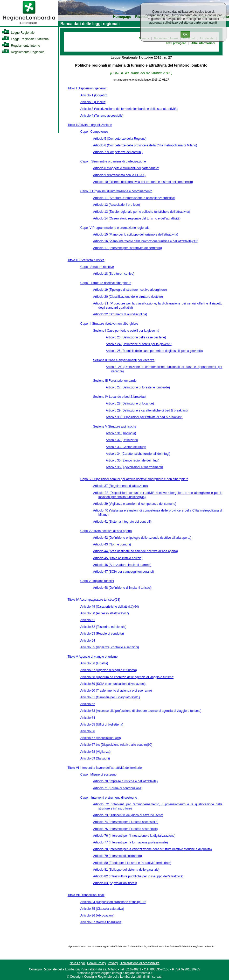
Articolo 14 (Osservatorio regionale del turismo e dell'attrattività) (137, 218)
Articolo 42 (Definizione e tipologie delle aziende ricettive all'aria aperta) (142, 538)
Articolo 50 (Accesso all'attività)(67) (105, 613)
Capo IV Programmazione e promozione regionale (115, 228)
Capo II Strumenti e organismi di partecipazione (113, 161)
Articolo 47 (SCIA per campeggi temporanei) (124, 572)
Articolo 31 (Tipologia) (121, 433)
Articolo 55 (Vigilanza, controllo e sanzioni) (110, 647)
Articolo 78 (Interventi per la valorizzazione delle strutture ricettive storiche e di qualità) (152, 849)
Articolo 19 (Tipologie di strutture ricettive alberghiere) (130, 290)
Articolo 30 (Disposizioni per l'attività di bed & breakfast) (144, 417)
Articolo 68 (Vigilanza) (96, 752)
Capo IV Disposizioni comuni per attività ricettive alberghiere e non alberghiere (134, 479)
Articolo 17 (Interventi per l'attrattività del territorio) (127, 248)
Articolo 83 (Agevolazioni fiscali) (115, 883)
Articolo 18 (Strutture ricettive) (114, 274)
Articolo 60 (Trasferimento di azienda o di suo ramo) (116, 691)
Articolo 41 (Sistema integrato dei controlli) (122, 522)
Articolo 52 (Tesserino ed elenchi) (103, 627)
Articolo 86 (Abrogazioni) (97, 915)
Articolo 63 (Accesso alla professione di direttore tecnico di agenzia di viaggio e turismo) (141, 711)
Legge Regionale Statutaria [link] (25, 39)
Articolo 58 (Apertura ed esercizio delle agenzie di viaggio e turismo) (127, 677)
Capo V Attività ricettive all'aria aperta (106, 531)
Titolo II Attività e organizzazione (90, 125)
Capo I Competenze (94, 132)
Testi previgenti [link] (176, 43)
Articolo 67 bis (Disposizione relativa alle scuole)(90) (116, 745)
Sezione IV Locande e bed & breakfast (120, 397)
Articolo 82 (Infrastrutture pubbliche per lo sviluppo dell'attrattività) (138, 876)
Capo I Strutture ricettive (97, 267)
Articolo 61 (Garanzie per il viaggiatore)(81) (110, 697)
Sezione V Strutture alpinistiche (115, 427)
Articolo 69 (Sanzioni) (95, 758)
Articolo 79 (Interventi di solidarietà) (117, 856)
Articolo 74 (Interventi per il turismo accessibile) (126, 822)
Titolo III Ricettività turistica (86, 260)
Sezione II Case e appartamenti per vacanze (124, 360)
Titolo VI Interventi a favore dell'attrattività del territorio (105, 768)
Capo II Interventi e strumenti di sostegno (109, 798)
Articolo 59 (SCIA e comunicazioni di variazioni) (113, 684)
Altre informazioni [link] (203, 43)
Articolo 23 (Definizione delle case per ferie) (136, 337)
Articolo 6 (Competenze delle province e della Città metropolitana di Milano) (145, 145)
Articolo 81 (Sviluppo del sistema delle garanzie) (126, 870)
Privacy (113, 963)
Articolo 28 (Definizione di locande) (130, 403)
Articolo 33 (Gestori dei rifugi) (126, 447)
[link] (29, 25)
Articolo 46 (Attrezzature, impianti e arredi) (122, 565)
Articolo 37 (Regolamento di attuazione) (120, 486)
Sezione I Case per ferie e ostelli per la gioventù (126, 331)
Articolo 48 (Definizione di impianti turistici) (122, 588)
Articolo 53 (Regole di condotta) (102, 634)
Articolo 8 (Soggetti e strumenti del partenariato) (126, 168)
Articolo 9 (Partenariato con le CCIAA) (119, 175)
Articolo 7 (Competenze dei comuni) (118, 152)
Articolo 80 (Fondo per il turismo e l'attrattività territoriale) (132, 863)
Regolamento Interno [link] (21, 46)
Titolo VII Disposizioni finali (86, 895)
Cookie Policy (97, 963)
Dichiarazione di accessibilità (139, 963)
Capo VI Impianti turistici (97, 581)
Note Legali (77, 963)
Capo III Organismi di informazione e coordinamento (116, 191)
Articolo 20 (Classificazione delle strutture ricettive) (128, 297)
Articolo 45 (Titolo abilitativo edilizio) (118, 558)
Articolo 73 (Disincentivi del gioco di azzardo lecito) (128, 815)
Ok (185, 34)
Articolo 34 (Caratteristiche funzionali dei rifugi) (138, 454)
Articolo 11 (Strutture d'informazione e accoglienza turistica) (134, 198)
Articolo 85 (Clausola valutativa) (102, 909)
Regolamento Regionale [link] (23, 52)
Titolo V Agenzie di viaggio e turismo (93, 657)
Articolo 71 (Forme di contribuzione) (118, 788)
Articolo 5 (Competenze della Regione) (120, 139)
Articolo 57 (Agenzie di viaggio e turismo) (109, 670)
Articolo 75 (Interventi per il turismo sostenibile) (125, 829)
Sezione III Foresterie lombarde (115, 381)
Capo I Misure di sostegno (98, 775)
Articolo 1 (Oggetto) (94, 95)
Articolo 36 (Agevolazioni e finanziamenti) (134, 467)
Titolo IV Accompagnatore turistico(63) (94, 600)
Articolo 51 (88, 620)
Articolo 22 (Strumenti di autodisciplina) (120, 314)
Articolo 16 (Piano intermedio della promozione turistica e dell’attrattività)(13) (146, 241)
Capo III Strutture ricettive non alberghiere (109, 324)
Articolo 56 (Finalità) (94, 663)
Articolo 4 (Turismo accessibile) (102, 116)
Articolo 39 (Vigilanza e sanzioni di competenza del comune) (135, 504)
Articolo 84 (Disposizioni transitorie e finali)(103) (113, 902)
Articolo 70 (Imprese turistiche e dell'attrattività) (125, 781)
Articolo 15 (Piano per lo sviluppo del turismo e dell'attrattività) (136, 235)
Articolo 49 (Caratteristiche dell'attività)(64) (110, 607)
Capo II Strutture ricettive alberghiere (106, 283)
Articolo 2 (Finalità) (93, 102)
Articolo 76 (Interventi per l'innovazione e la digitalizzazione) (134, 836)
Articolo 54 (88, 641)
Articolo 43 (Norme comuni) (112, 544)
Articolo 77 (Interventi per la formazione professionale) (130, 842)
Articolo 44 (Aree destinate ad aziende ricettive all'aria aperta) (136, 551)
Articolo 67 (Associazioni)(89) (101, 738)
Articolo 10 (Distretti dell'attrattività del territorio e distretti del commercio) (143, 182)
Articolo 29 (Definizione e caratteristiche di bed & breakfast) (147, 410)
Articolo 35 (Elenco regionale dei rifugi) (133, 460)
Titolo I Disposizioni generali (87, 88)
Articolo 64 (88, 718)
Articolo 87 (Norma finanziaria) (101, 922)
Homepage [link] (122, 17)
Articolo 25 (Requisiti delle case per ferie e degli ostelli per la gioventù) (154, 351)
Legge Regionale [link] (18, 33)
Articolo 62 (88, 704)
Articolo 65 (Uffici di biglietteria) (102, 725)
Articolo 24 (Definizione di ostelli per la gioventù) (139, 344)
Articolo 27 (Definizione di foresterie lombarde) (138, 387)
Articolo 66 (88, 731)
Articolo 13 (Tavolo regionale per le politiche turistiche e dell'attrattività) (142, 212)
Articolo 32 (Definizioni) (122, 440)
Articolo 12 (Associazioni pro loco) (117, 205)
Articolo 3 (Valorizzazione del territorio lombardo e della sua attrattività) (129, 109)
